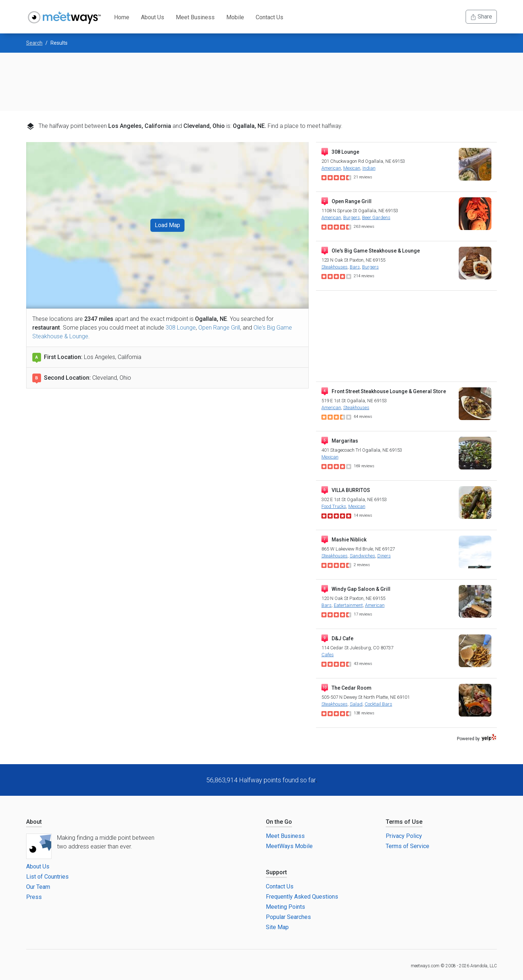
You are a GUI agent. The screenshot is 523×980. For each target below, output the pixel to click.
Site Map (277, 927)
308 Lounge (181, 328)
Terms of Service (408, 846)
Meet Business (195, 17)
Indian (369, 168)
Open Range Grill (219, 328)
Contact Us (269, 17)
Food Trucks (334, 506)
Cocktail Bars (378, 704)
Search (34, 43)
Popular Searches (288, 917)
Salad (356, 704)
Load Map (167, 225)
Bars (355, 267)
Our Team (38, 887)
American (331, 168)
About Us (153, 17)
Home (122, 17)
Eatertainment (348, 605)
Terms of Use (404, 822)
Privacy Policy (404, 836)
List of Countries (47, 877)
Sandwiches (362, 556)
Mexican (352, 168)
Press (34, 897)
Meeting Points (285, 907)
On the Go (279, 822)
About (34, 822)
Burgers (352, 217)
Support (276, 872)
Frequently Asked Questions (302, 897)
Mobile (235, 17)
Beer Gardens (376, 217)
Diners (384, 556)
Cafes (328, 655)
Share (481, 17)
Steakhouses (335, 267)
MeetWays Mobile (289, 846)
